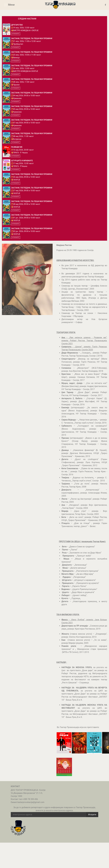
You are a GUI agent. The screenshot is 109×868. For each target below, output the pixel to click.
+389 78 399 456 (30, 799)
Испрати (92, 815)
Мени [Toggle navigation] (9, 5)
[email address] (48, 815)
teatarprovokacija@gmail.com (31, 802)
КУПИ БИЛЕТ (16, 34)
